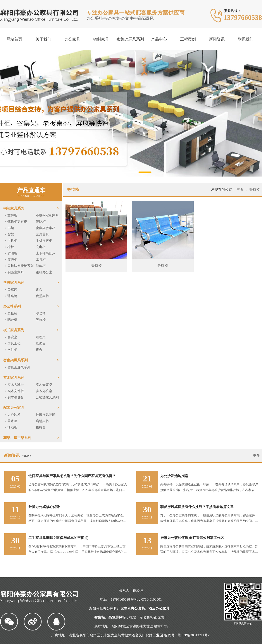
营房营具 (42, 234)
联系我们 (246, 39)
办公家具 (72, 39)
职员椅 (41, 313)
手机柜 (12, 241)
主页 (240, 189)
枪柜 (11, 247)
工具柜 (41, 260)
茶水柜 (12, 421)
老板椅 (12, 313)
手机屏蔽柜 (44, 241)
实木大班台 (16, 385)
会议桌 (12, 337)
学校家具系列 (14, 283)
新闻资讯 (217, 39)
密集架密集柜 (46, 228)
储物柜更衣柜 (17, 222)
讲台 (39, 290)
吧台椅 (12, 320)
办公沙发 (14, 415)
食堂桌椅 (42, 296)
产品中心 (159, 39)
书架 (11, 228)
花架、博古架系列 (17, 438)
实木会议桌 (44, 385)
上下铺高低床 (46, 253)
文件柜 (12, 215)
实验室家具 (16, 272)
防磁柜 (12, 253)
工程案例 (188, 39)
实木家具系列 (14, 378)
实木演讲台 (16, 397)
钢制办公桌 (44, 272)
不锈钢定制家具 (47, 215)
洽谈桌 (41, 343)
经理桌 (41, 337)
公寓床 (12, 290)
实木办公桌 (44, 391)
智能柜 (41, 266)
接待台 (41, 427)
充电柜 (41, 247)
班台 (39, 350)
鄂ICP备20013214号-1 (194, 635)
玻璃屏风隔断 (46, 415)
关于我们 (43, 39)
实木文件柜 (16, 391)
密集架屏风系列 (130, 39)
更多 (256, 455)
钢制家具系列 (14, 208)
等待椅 (41, 320)
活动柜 (12, 427)
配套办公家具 (14, 408)
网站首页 (14, 39)
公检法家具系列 (47, 397)
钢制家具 (101, 39)
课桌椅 (12, 296)
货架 (11, 234)
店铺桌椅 (42, 421)
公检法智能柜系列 (21, 266)
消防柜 (41, 222)
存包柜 (12, 260)
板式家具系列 (14, 330)
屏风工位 (14, 343)
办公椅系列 (12, 306)
